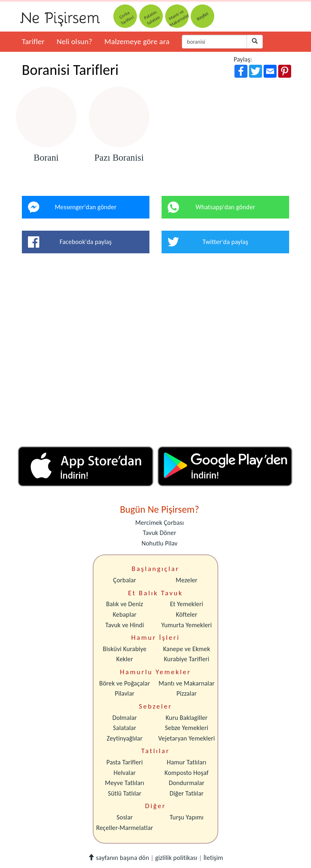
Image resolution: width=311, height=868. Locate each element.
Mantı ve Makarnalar (186, 683)
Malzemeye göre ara (137, 41)
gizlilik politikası (176, 858)
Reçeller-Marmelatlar (125, 828)
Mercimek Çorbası (160, 523)
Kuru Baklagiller (187, 718)
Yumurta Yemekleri (186, 625)
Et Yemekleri (187, 604)
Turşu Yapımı (187, 817)
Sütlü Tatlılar (125, 793)
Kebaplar (125, 614)
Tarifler (33, 41)
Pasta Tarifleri (125, 762)
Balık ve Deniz (125, 604)
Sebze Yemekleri (186, 728)
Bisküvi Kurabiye (125, 649)
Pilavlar (125, 693)
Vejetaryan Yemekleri (187, 738)
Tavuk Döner (160, 533)
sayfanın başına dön (118, 858)
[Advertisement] (155, 353)
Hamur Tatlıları (187, 762)
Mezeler (187, 580)
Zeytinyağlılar (125, 738)
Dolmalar (125, 718)
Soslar (125, 817)
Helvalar (125, 773)
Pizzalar (187, 693)
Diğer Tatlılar (187, 793)
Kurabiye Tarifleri (187, 659)
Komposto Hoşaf (186, 773)
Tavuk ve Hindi (125, 625)
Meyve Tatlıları (125, 783)
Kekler (125, 659)
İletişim (213, 858)
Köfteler (186, 614)
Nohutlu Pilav (160, 543)
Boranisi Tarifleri (70, 70)
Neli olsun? (75, 41)
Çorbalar (125, 580)
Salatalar (125, 728)
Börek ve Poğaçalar (125, 683)
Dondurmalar (187, 783)
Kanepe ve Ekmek (187, 649)
